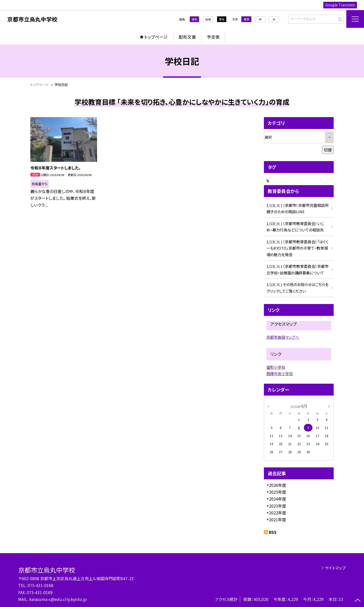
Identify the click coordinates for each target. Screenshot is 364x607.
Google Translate (340, 5)
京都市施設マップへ (283, 337)
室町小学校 (276, 367)
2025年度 (278, 492)
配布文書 (187, 37)
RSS (273, 532)
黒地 (222, 19)
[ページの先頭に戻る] (358, 601)
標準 (246, 19)
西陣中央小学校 (280, 373)
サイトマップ (335, 568)
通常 (194, 19)
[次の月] (329, 406)
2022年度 (278, 513)
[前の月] (268, 406)
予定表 (213, 37)
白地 (208, 19)
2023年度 (278, 506)
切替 (328, 150)
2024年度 (278, 499)
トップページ (156, 37)
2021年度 (278, 519)
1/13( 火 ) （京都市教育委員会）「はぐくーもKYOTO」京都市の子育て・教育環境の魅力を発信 (297, 248)
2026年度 (278, 485)
